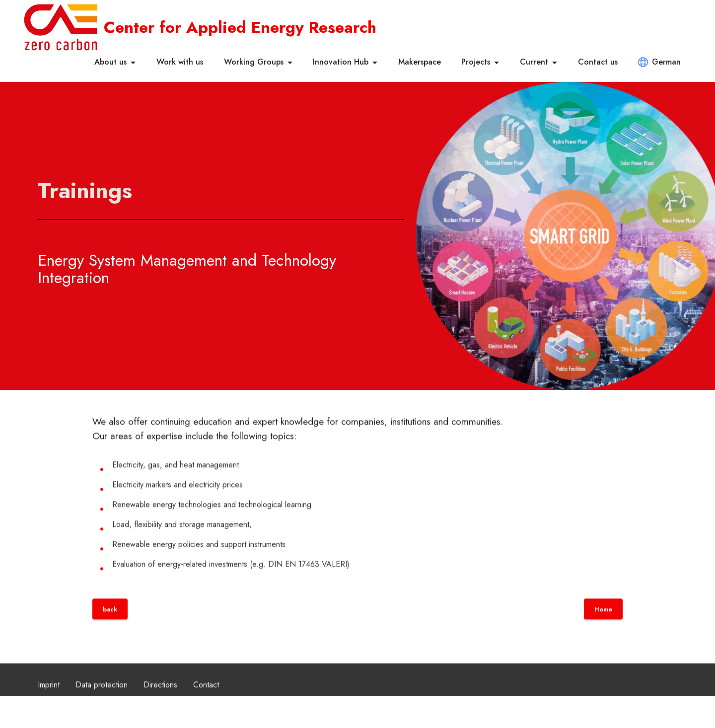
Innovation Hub (341, 62)
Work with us (180, 62)
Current (534, 62)
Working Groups (254, 62)
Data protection (102, 693)
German (659, 62)
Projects (476, 62)
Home (603, 618)
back (110, 618)
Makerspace (420, 62)
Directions (160, 693)
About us (110, 62)
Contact (206, 693)
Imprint (49, 693)
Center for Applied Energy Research (240, 27)
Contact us (598, 62)
